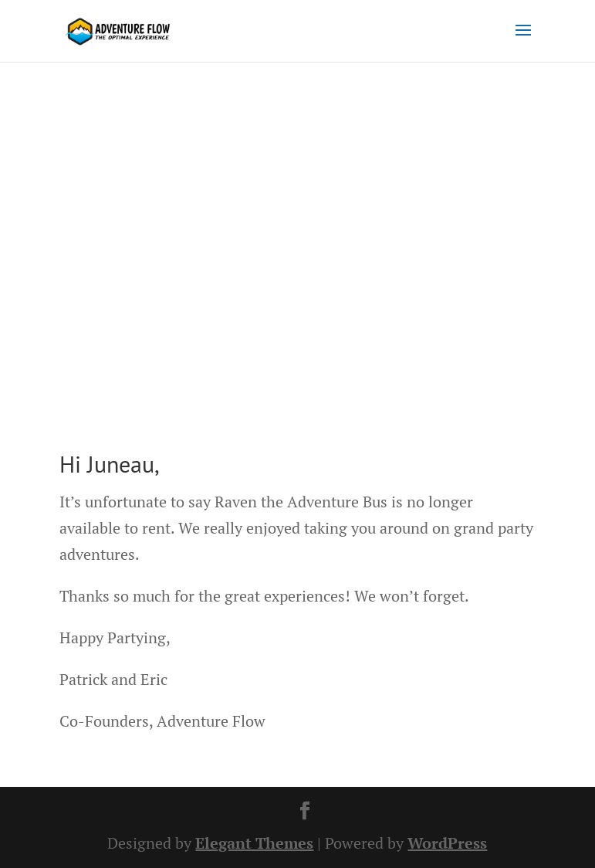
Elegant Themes (254, 843)
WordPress (447, 843)
